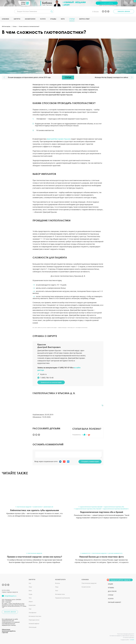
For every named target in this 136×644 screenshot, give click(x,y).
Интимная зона (60, 594)
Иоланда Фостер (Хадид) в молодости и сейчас (111, 77)
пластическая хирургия (24, 507)
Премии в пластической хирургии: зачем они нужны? (35, 557)
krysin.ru (43, 374)
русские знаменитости (115, 553)
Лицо (30, 587)
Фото (63, 19)
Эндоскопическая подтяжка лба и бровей (102, 512)
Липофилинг (33, 613)
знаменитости (86, 553)
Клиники (5, 19)
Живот (31, 602)
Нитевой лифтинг (34, 624)
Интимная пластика (35, 616)
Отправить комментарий (90, 462)
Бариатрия (32, 605)
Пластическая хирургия (89, 583)
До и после (112, 591)
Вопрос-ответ (84, 19)
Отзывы (53, 19)
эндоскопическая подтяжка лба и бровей (88, 509)
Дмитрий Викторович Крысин (59, 139)
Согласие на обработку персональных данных (122, 636)
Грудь (31, 594)
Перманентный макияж (63, 598)
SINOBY (132, 640)
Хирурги (17, 19)
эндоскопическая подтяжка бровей (91, 507)
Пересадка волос (34, 620)
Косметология (86, 587)
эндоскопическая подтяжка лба (114, 507)
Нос (30, 583)
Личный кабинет (115, 602)
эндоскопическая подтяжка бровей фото (116, 509)
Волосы (58, 583)
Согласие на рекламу (129, 638)
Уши (30, 609)
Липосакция (33, 627)
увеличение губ (48, 507)
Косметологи (30, 19)
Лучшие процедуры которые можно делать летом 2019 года (29, 77)
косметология (37, 507)
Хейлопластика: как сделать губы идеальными (35, 510)
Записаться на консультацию (51, 382)
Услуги (43, 19)
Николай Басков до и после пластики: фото (102, 557)
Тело (30, 598)
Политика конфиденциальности (126, 634)
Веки (30, 591)
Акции (110, 584)
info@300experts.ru (10, 596)
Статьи (72, 19)
